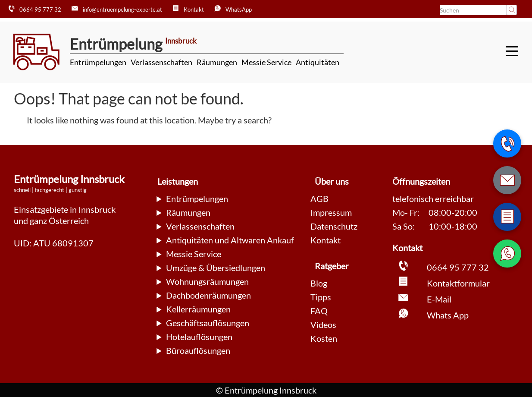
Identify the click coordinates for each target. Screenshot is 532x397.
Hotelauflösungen (199, 337)
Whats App (448, 315)
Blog (319, 283)
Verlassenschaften (161, 62)
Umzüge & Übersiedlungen (216, 268)
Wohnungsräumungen (207, 281)
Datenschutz (334, 226)
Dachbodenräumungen (208, 295)
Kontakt (325, 240)
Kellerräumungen (198, 309)
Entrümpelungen (98, 62)
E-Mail (439, 299)
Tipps (321, 297)
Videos (323, 325)
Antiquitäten (318, 62)
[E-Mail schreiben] (507, 180)
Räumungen (217, 62)
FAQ (319, 311)
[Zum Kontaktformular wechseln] (507, 217)
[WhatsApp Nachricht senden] (507, 254)
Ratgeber (332, 266)
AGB (319, 198)
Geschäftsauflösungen (208, 323)
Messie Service (266, 62)
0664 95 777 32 (458, 267)
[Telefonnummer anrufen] (507, 143)
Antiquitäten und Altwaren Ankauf (230, 240)
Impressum (331, 212)
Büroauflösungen (198, 350)
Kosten (324, 338)
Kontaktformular (458, 283)
